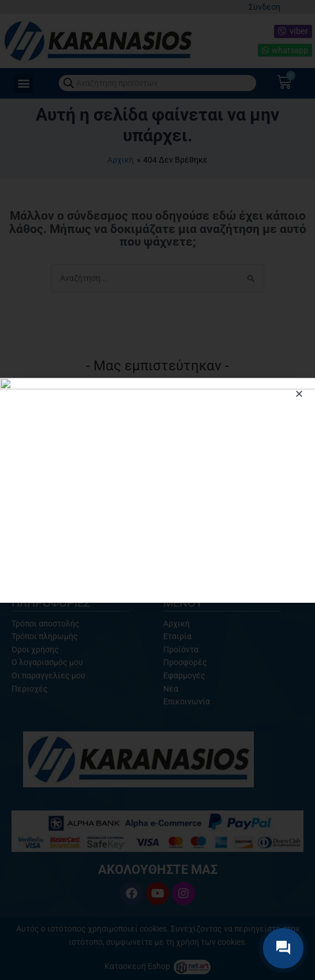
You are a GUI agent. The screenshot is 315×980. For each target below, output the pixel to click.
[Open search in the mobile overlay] (157, 83)
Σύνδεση (265, 7)
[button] (23, 83)
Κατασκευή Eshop (138, 966)
